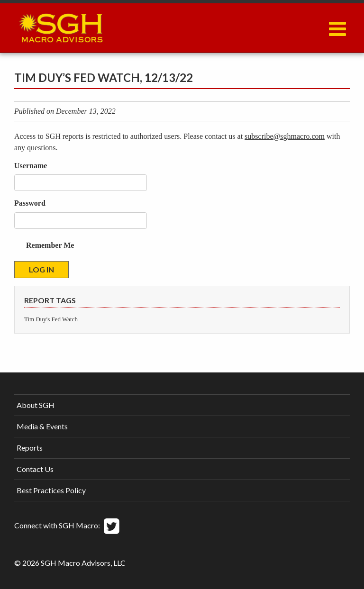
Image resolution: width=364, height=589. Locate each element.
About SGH (36, 405)
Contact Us (35, 469)
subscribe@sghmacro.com (285, 136)
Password (30, 203)
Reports (30, 448)
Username (31, 166)
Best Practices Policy (51, 490)
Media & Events (42, 426)
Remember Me (50, 245)
